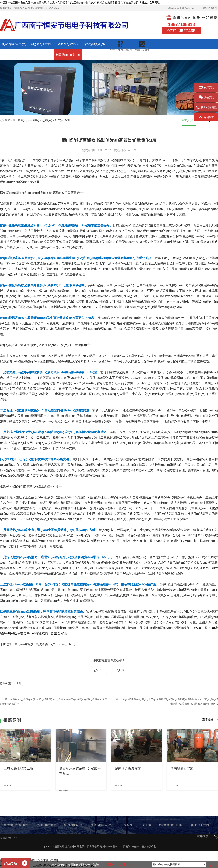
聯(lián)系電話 (206, 108)
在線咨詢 (206, 88)
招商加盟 (41, 55)
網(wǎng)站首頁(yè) (14, 44)
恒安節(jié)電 (149, 846)
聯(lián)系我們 (210, 8)
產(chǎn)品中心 (68, 44)
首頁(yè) (23, 120)
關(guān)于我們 (41, 44)
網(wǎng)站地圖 (176, 8)
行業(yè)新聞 (62, 120)
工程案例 (14, 55)
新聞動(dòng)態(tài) (68, 55)
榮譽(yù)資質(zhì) (95, 44)
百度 (188, 8)
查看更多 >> (210, 719)
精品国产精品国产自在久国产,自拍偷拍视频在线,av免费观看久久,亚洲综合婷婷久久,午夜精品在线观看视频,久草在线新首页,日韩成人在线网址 (80, 3)
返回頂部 (206, 117)
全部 (19, 683)
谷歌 (194, 8)
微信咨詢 (206, 98)
